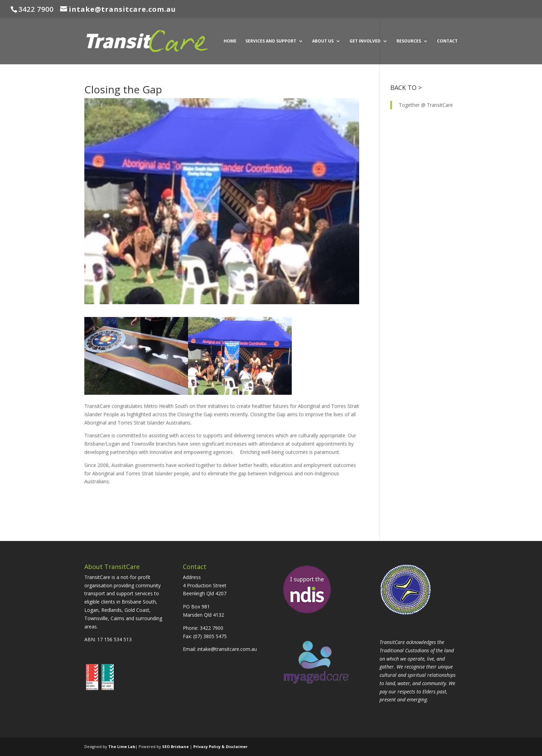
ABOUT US (323, 41)
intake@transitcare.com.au (227, 649)
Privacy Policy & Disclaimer (220, 746)
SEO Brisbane (175, 746)
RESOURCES (409, 41)
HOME (230, 41)
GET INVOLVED (365, 41)
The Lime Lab (122, 746)
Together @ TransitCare (426, 105)
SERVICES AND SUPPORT (271, 41)
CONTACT (447, 41)
